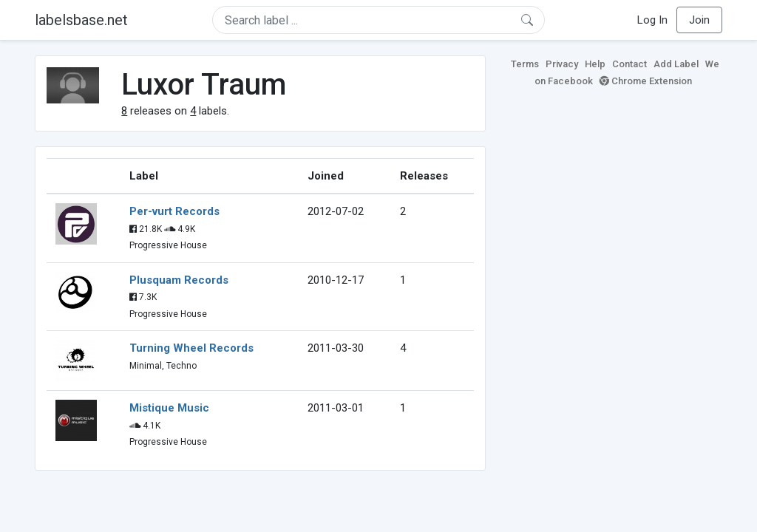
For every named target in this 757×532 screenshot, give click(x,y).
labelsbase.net (81, 20)
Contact (629, 64)
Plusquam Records (179, 280)
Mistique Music (169, 408)
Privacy (562, 64)
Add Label (676, 64)
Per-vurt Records (174, 211)
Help (595, 64)
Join (699, 20)
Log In (652, 20)
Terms (525, 64)
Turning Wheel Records (191, 348)
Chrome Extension (646, 81)
